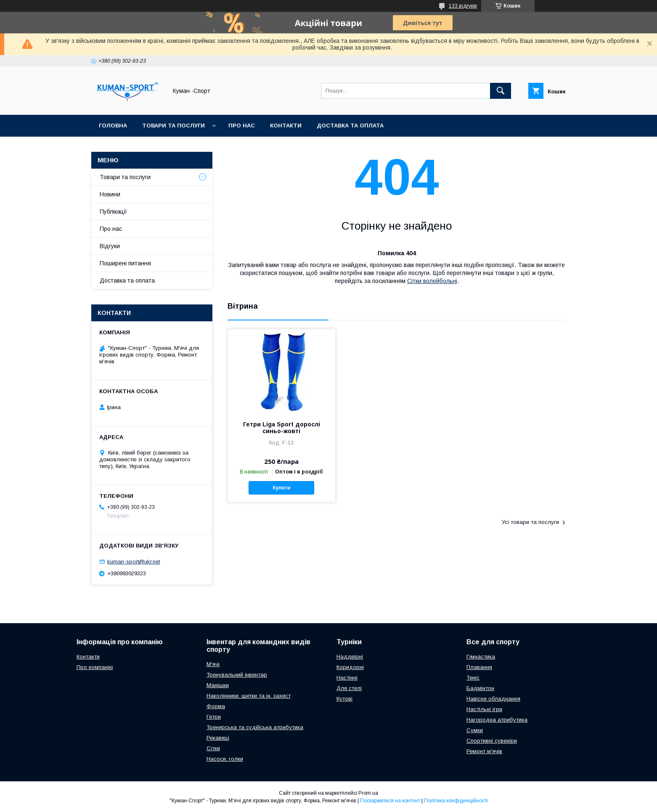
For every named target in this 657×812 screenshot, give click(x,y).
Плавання (479, 667)
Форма (216, 706)
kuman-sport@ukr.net (134, 562)
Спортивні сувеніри (492, 741)
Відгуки (110, 246)
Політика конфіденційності (456, 801)
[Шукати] (501, 91)
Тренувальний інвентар (237, 675)
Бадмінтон (480, 688)
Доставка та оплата (350, 126)
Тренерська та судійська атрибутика (255, 727)
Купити (281, 488)
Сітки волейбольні (432, 281)
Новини (110, 194)
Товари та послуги (174, 126)
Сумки (475, 730)
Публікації (113, 212)
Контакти (286, 126)
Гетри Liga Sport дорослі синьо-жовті (282, 428)
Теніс (473, 678)
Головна (113, 126)
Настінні (347, 678)
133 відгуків (463, 6)
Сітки (213, 748)
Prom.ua (368, 793)
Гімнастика (481, 657)
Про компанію (95, 667)
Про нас (242, 126)
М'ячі (213, 664)
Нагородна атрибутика (497, 720)
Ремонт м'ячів (484, 751)
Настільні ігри (484, 709)
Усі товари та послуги (530, 522)
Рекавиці (218, 738)
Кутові (344, 699)
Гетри (214, 717)
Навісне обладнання (493, 699)
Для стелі (349, 688)
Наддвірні (350, 657)
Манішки (218, 685)
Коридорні (350, 667)
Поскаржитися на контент (390, 801)
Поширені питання (125, 263)
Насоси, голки (225, 759)
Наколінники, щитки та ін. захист (249, 696)
